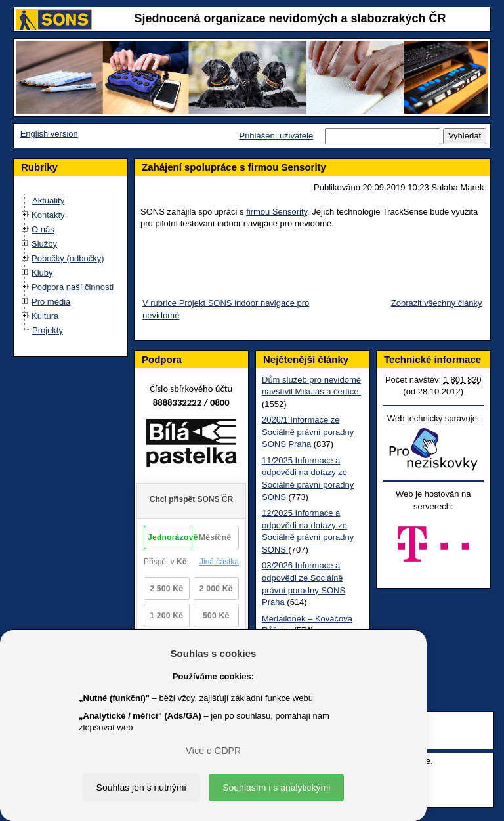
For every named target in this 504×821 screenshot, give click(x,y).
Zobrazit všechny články (437, 303)
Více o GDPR (213, 751)
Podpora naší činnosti (73, 287)
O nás (43, 229)
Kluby (42, 273)
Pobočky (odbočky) (68, 258)
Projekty (48, 330)
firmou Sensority (277, 212)
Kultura (45, 316)
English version (49, 134)
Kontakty (48, 215)
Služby (44, 244)
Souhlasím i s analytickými (276, 788)
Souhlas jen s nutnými (141, 788)
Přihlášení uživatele (276, 136)
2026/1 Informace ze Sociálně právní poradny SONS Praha (308, 432)
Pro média (51, 302)
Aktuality (48, 200)
